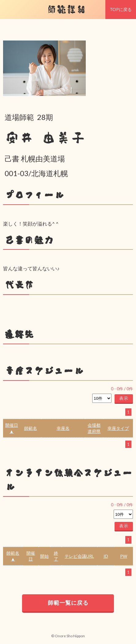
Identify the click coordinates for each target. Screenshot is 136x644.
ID (106, 556)
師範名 (31, 428)
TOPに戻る (121, 9)
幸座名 (63, 428)
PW (124, 556)
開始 (44, 556)
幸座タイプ (118, 428)
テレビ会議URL (79, 556)
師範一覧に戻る (68, 603)
